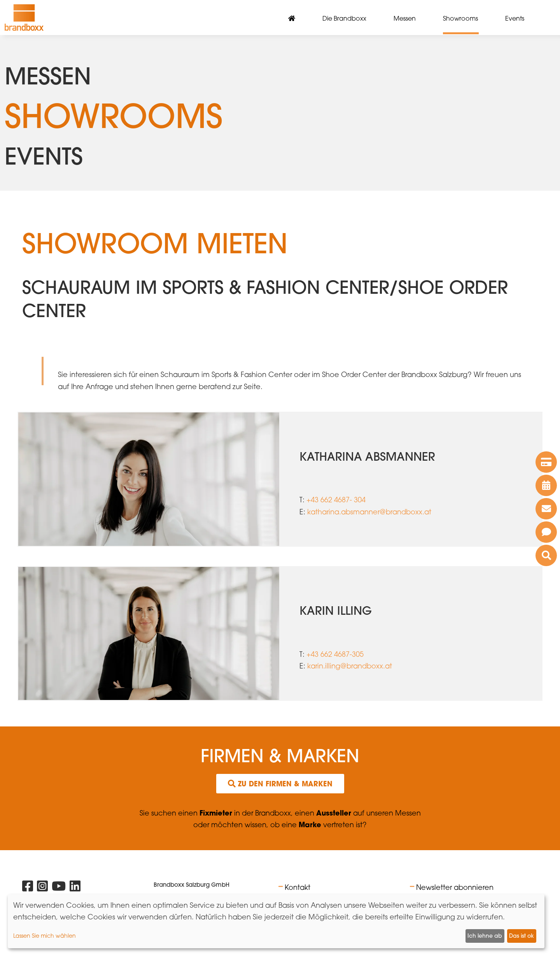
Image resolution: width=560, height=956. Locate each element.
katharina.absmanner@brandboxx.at (369, 512)
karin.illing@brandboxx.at (350, 666)
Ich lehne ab (485, 936)
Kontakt (297, 887)
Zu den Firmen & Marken (280, 784)
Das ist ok (521, 936)
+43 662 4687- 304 (336, 500)
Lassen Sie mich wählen (45, 936)
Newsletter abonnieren (455, 887)
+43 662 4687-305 (335, 654)
